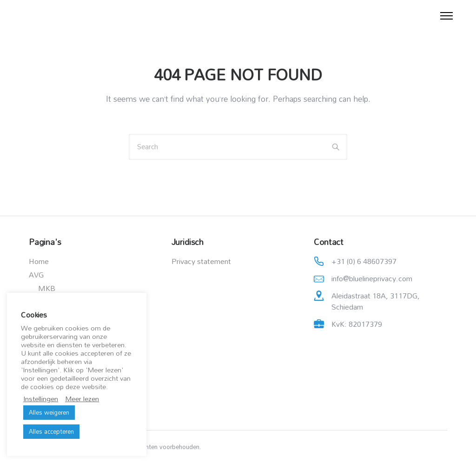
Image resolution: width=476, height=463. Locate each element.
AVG (36, 275)
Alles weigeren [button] (49, 412)
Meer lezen (82, 399)
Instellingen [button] (41, 399)
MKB (47, 288)
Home (39, 261)
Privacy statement (201, 261)
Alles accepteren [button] (51, 431)
